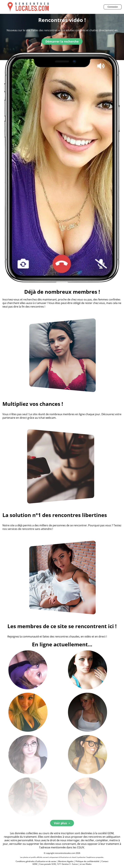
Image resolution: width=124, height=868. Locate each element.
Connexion (113, 7)
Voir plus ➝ (62, 823)
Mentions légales (66, 861)
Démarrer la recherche (62, 41)
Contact (105, 861)
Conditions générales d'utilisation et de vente (36, 861)
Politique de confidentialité (87, 861)
